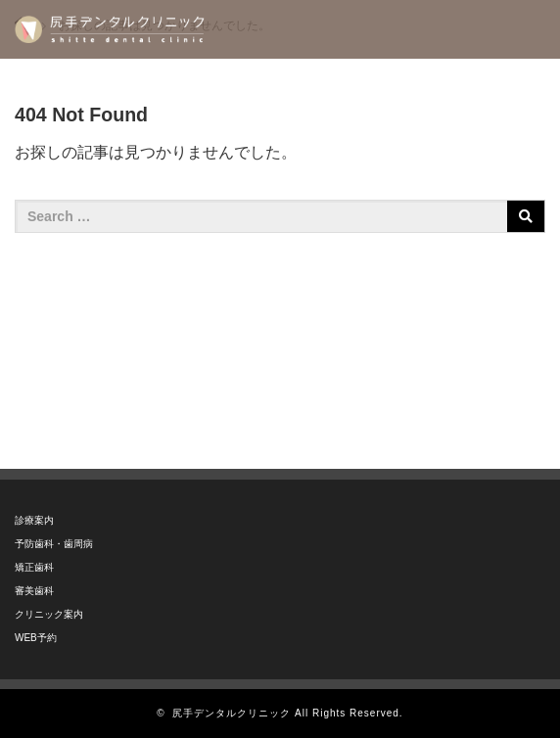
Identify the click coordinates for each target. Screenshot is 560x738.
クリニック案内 (49, 614)
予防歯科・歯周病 (54, 544)
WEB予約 (36, 638)
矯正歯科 (34, 567)
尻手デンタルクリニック (232, 713)
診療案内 (34, 520)
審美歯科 (34, 591)
